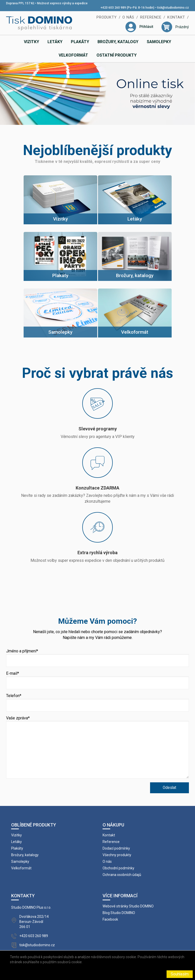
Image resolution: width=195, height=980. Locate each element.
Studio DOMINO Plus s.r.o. (31, 907)
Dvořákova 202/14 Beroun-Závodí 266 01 (34, 922)
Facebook (110, 919)
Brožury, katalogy (118, 42)
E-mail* (13, 673)
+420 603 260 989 (34, 936)
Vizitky (31, 42)
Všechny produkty (117, 855)
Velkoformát (73, 55)
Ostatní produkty (117, 55)
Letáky (55, 42)
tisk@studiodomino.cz (173, 8)
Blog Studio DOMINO (119, 913)
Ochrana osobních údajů (122, 875)
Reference (151, 17)
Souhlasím (180, 974)
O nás (128, 17)
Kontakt (176, 17)
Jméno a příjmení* (22, 651)
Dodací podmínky (116, 848)
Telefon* (14, 696)
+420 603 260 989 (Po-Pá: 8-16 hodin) (127, 8)
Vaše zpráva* (18, 718)
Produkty (107, 17)
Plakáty (80, 42)
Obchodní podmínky (118, 868)
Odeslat (169, 788)
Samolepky (159, 42)
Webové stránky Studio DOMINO (128, 906)
